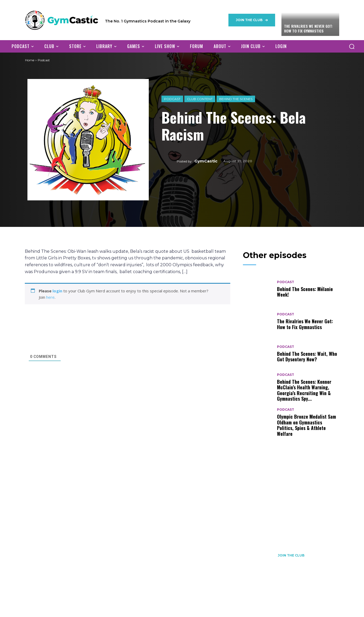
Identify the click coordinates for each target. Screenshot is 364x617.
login (57, 291)
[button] (352, 46)
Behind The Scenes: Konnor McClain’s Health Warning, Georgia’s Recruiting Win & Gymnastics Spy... (304, 390)
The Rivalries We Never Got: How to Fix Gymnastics (308, 28)
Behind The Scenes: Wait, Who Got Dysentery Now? (307, 357)
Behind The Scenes (236, 99)
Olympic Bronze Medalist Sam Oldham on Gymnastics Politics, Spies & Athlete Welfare (306, 425)
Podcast (172, 99)
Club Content (200, 99)
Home (30, 60)
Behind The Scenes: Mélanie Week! (305, 292)
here (50, 297)
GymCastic (206, 161)
